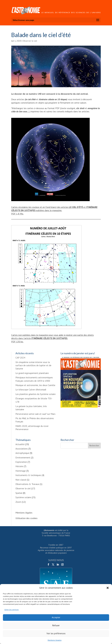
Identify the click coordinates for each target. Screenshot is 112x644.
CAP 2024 (20, 358)
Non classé (21, 480)
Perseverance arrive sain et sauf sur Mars (35, 414)
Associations (22, 449)
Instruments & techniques (28, 475)
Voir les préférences (56, 633)
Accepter (56, 617)
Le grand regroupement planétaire (32, 373)
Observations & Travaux (27, 484)
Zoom (18, 502)
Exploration (21, 462)
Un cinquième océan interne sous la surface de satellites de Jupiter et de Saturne (33, 365)
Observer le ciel (30, 41)
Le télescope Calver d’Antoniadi (31, 390)
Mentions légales (55, 640)
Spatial (19, 493)
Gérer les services (12, 610)
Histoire (19, 466)
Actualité (20, 444)
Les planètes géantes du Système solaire (36, 394)
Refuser (56, 625)
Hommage (21, 471)
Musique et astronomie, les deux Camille (35, 385)
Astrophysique (22, 453)
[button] (108, 588)
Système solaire (23, 497)
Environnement (23, 457)
